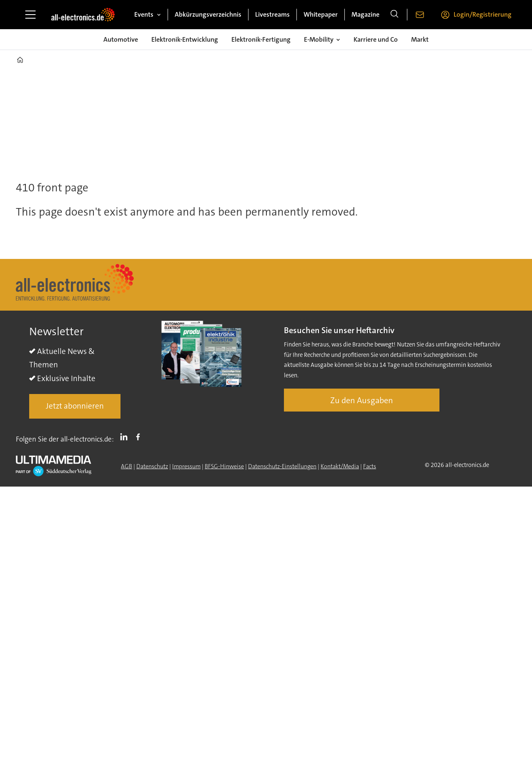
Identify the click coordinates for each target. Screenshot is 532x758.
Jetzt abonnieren (75, 406)
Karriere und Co (376, 39)
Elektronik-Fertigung (261, 39)
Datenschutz (152, 466)
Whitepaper (321, 14)
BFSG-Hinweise (224, 466)
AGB (127, 466)
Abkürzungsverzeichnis (208, 14)
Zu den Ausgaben (362, 400)
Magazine (365, 14)
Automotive (121, 39)
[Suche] (394, 15)
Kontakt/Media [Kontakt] (340, 466)
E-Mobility (319, 39)
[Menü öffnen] (30, 15)
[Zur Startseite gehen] (83, 15)
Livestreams (272, 14)
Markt (420, 39)
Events (144, 14)
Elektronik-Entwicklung (185, 39)
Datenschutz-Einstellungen (282, 466)
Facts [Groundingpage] (370, 466)
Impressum (186, 466)
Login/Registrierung (483, 14)
